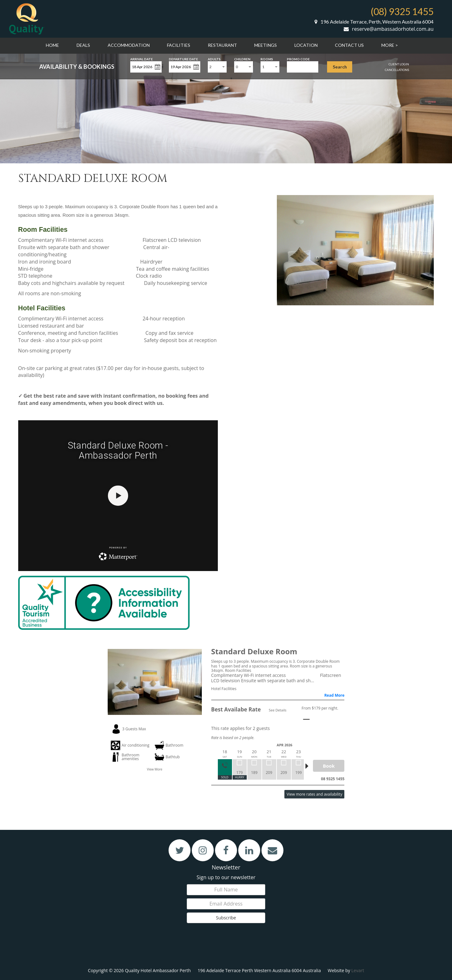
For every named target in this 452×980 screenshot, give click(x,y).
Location (306, 45)
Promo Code (298, 59)
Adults (214, 59)
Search (340, 67)
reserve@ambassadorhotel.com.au (389, 29)
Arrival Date (142, 59)
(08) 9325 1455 (402, 11)
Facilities (179, 45)
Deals (83, 45)
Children (242, 59)
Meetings (266, 45)
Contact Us (349, 45)
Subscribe (226, 918)
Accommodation (129, 45)
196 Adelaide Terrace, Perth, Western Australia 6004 (374, 22)
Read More (334, 695)
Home (52, 45)
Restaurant (222, 45)
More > (390, 45)
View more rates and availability (314, 794)
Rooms (267, 59)
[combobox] (217, 67)
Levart (358, 970)
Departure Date (183, 59)
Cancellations (397, 70)
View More (155, 769)
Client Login (399, 64)
